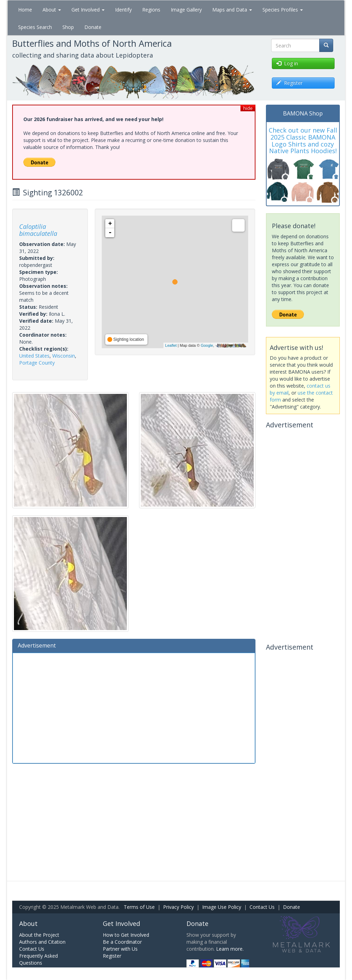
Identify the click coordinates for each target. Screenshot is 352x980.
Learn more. (230, 949)
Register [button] (289, 83)
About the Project (39, 935)
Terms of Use (139, 907)
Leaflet (171, 345)
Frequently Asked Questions (39, 959)
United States (34, 356)
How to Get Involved (126, 935)
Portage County (37, 363)
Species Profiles (283, 10)
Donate (93, 27)
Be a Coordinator (122, 942)
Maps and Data (232, 10)
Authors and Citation (42, 942)
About (52, 10)
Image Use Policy (222, 907)
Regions (151, 10)
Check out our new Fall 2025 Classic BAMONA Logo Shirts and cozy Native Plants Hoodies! (303, 140)
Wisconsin (64, 356)
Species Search (35, 27)
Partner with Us (120, 949)
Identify (123, 10)
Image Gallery (186, 10)
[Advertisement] (134, 707)
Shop (68, 27)
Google (207, 345)
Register (112, 956)
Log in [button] (287, 63)
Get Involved (88, 10)
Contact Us (262, 907)
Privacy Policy (178, 907)
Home (25, 10)
